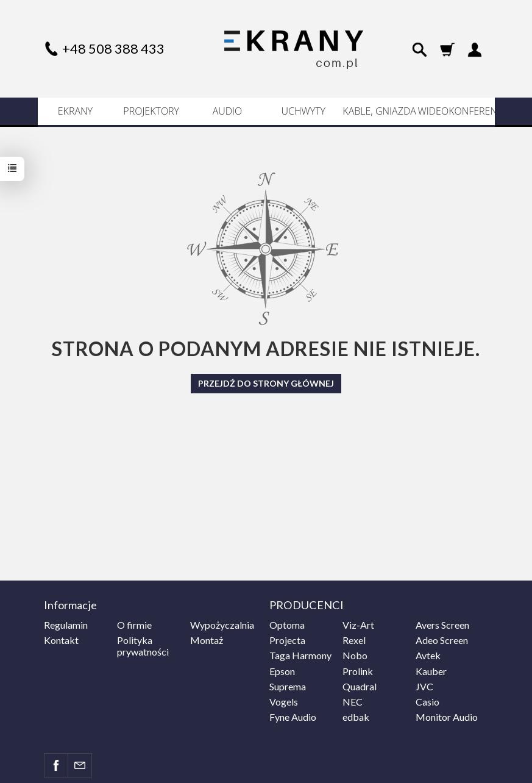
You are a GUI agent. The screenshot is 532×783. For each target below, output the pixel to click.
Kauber (431, 671)
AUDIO (228, 111)
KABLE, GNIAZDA (379, 111)
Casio (427, 702)
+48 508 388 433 (113, 48)
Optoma (287, 625)
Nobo (355, 655)
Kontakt (61, 640)
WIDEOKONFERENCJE (456, 111)
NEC (353, 702)
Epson (282, 671)
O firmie (134, 625)
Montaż (207, 640)
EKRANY (75, 111)
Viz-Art (358, 625)
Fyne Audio (293, 717)
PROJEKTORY (151, 111)
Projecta (287, 640)
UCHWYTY (304, 111)
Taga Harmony (300, 655)
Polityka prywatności (143, 646)
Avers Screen (442, 625)
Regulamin (66, 625)
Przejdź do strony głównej (266, 383)
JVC (424, 686)
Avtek (428, 655)
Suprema (288, 686)
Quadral (360, 686)
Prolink (358, 671)
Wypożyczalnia (222, 625)
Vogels (284, 702)
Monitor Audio (447, 717)
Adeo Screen (442, 640)
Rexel (354, 640)
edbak (356, 717)
